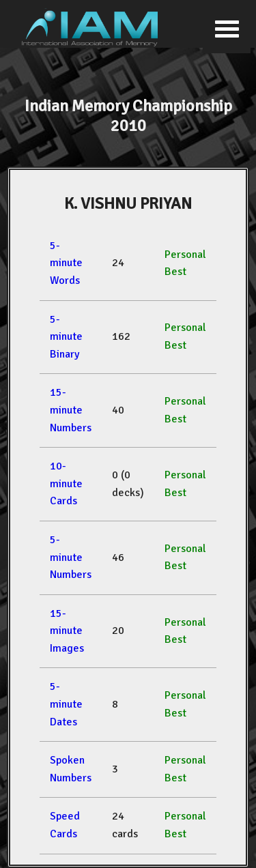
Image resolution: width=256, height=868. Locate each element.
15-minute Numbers (71, 410)
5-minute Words (66, 263)
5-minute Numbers (71, 557)
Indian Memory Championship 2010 (128, 116)
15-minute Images (67, 631)
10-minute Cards (66, 483)
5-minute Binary (66, 337)
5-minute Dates (66, 704)
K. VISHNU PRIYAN (128, 203)
